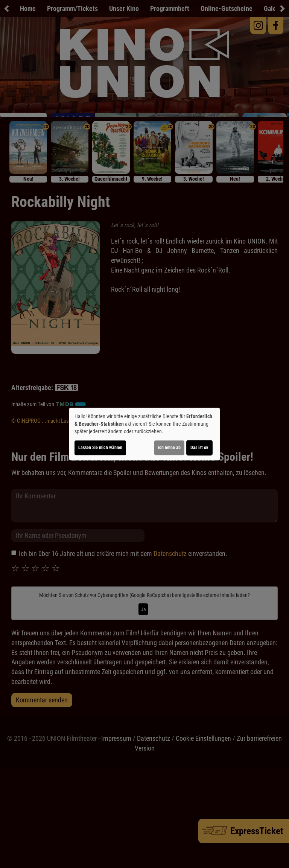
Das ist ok (199, 448)
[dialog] (144, 434)
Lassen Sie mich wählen (100, 448)
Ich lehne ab (169, 448)
